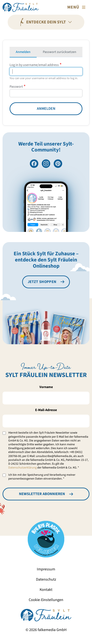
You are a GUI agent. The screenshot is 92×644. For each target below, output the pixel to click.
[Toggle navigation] (77, 7)
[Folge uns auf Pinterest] (58, 164)
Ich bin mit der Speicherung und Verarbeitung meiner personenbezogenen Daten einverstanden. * (42, 477)
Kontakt (46, 590)
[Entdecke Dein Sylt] (46, 22)
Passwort (16, 87)
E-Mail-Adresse (46, 410)
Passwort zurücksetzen (60, 52)
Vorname (46, 387)
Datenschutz (46, 579)
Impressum (46, 569)
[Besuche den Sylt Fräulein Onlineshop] (46, 282)
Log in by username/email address (34, 65)
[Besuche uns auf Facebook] (34, 164)
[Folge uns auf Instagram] (46, 164)
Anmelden (23, 52)
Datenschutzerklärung (22, 468)
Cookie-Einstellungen (46, 600)
